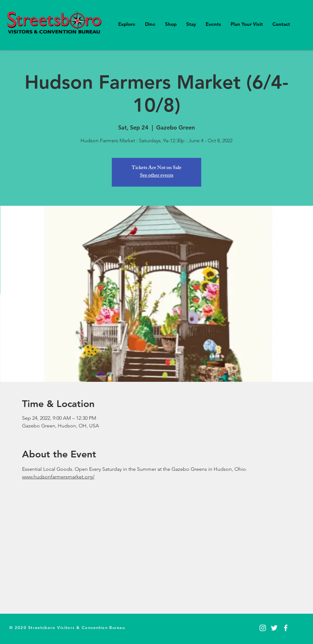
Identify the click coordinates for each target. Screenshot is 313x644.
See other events (157, 176)
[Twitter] (274, 628)
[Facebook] (286, 628)
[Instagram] (263, 628)
